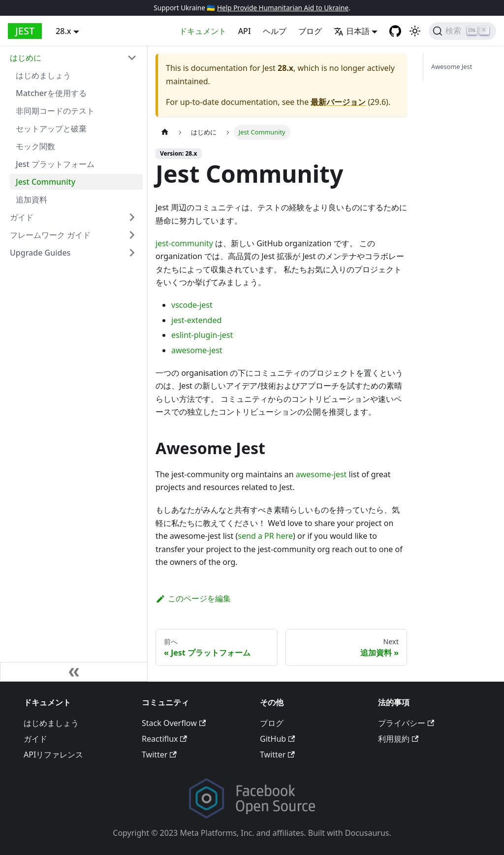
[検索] (462, 31)
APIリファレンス (53, 755)
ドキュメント (203, 31)
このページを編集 (193, 598)
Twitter (159, 755)
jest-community (184, 243)
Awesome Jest (452, 66)
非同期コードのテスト (55, 111)
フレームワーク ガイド (50, 235)
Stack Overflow (174, 723)
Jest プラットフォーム (55, 164)
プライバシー (406, 723)
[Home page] (165, 132)
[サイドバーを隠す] (74, 672)
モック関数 (35, 146)
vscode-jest (192, 305)
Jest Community (46, 182)
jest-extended (196, 320)
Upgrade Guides (40, 253)
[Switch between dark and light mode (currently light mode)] (415, 31)
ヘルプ (275, 31)
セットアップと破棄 (51, 129)
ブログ (310, 31)
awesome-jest (197, 350)
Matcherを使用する (51, 93)
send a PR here (265, 536)
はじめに (26, 58)
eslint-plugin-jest (202, 335)
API (245, 31)
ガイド (22, 217)
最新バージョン (338, 102)
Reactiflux (164, 739)
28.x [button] (63, 31)
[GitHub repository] (395, 31)
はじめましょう (43, 75)
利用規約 (398, 739)
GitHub (277, 739)
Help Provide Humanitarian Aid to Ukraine (283, 8)
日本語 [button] (352, 31)
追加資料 (31, 199)
